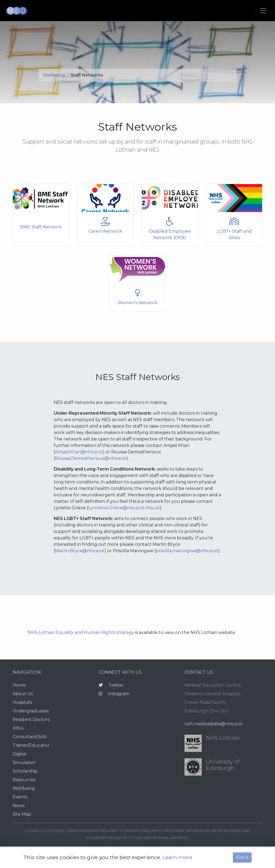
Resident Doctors (31, 720)
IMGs (18, 728)
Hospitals (22, 702)
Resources (24, 780)
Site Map (22, 814)
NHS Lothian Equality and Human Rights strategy (81, 632)
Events (20, 797)
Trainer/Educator (31, 745)
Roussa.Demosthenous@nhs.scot (91, 458)
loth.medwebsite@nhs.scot (214, 724)
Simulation (24, 763)
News (19, 806)
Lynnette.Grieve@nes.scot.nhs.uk (124, 508)
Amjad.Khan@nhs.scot (79, 452)
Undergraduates (31, 711)
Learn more (177, 857)
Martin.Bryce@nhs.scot (80, 551)
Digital (19, 754)
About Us (23, 694)
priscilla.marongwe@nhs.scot (187, 551)
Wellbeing (54, 75)
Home (19, 685)
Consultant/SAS (30, 737)
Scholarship (25, 771)
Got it (242, 857)
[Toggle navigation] (263, 11)
